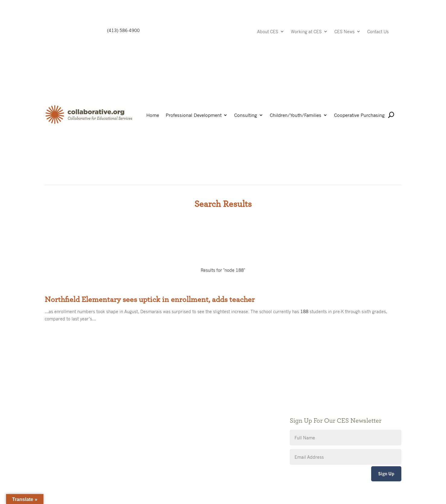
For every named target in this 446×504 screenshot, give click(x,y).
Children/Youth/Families (296, 116)
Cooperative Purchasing (359, 116)
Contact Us (378, 32)
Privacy (174, 417)
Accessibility (180, 426)
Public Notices (182, 399)
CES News (344, 32)
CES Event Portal (184, 435)
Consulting (246, 116)
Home (153, 116)
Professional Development (194, 116)
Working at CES (306, 32)
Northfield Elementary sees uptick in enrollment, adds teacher (150, 300)
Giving (173, 408)
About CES (268, 32)
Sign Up (386, 474)
